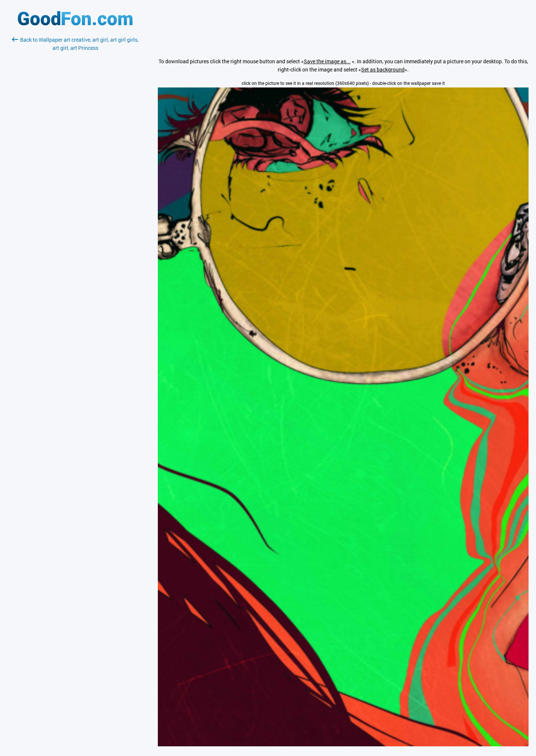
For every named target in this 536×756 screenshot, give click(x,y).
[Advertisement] (75, 140)
